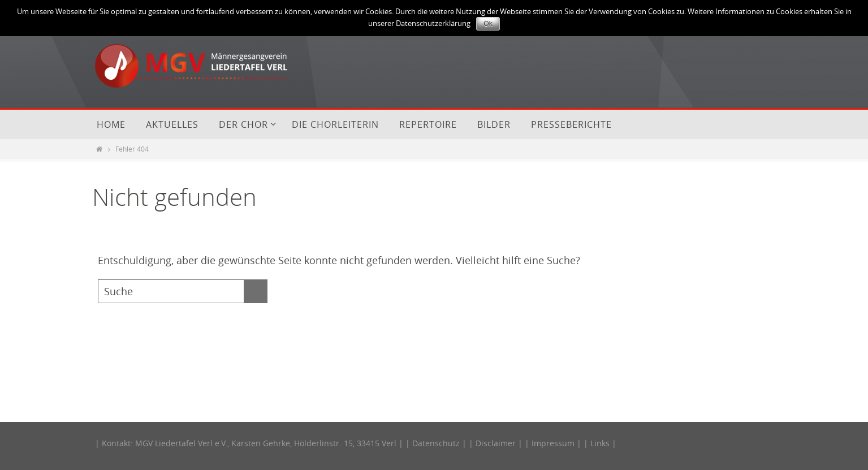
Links (600, 443)
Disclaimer (496, 443)
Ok (488, 24)
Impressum (553, 443)
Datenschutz (436, 443)
